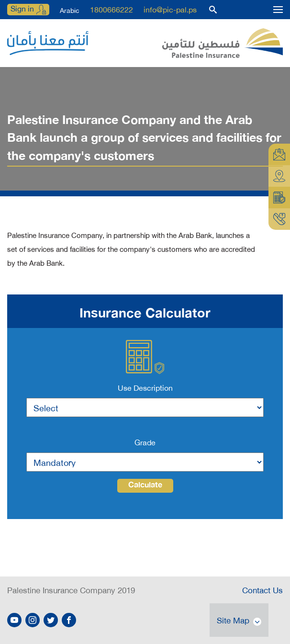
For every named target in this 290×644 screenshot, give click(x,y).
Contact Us (262, 589)
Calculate (145, 486)
